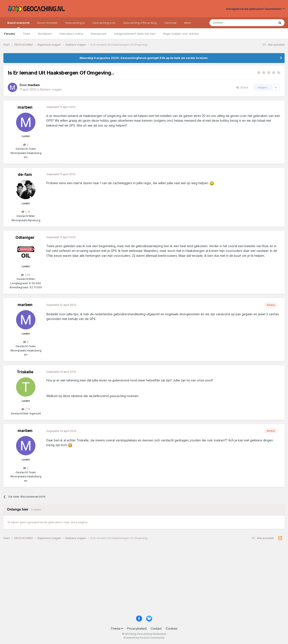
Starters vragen (51, 89)
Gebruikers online (71, 34)
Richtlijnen (45, 34)
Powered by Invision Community (144, 638)
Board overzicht (18, 25)
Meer (188, 23)
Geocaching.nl (75, 23)
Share (242, 87)
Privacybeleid (137, 628)
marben (25, 107)
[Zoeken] (229, 23)
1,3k (26, 212)
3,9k (26, 275)
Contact (156, 628)
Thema (117, 628)
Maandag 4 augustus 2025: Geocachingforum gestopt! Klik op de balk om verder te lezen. (144, 58)
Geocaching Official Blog (140, 23)
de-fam (25, 174)
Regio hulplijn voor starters (181, 34)
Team (27, 34)
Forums (10, 34)
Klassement (99, 34)
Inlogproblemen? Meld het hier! (135, 34)
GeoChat (170, 23)
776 (26, 409)
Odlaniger (25, 237)
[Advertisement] (132, 579)
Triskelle (25, 372)
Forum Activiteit (47, 23)
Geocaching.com (104, 23)
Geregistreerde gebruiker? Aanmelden (255, 9)
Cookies (172, 628)
